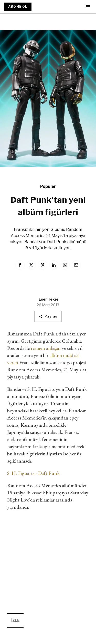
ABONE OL (18, 7)
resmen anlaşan (46, 348)
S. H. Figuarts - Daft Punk (33, 473)
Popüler (48, 186)
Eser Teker (49, 299)
